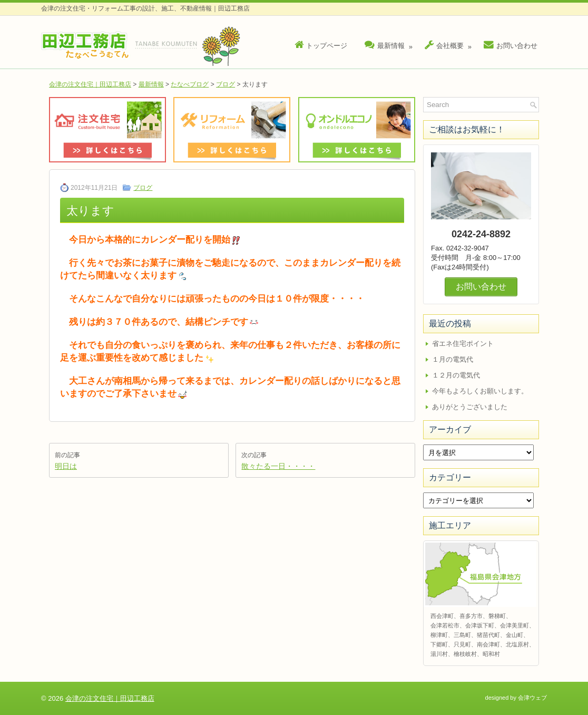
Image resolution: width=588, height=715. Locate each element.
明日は (66, 466)
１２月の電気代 (456, 375)
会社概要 (449, 43)
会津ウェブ (532, 698)
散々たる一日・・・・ (278, 466)
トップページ (321, 45)
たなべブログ (190, 84)
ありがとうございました (470, 407)
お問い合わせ (511, 45)
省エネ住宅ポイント (463, 344)
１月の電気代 (453, 359)
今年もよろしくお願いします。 (480, 391)
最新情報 (390, 43)
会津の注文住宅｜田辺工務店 (90, 84)
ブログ (226, 84)
